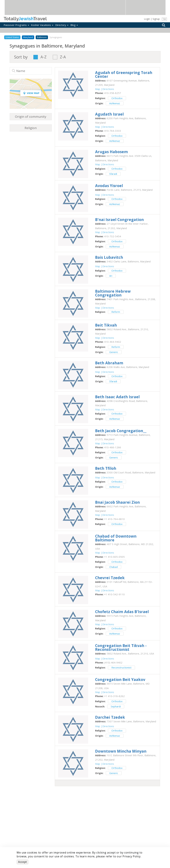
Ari (111, 276)
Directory (62, 25)
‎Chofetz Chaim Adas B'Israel (122, 612)
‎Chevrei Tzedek (110, 578)
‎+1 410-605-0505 (114, 557)
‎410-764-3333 (113, 131)
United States (12, 37)
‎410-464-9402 (113, 342)
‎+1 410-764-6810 (114, 519)
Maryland (28, 37)
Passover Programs (16, 25)
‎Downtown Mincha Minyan (121, 751)
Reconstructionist (121, 667)
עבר (164, 19)
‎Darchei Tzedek (110, 717)
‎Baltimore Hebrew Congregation (113, 293)
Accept (22, 862)
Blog (74, 25)
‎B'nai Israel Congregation (119, 219)
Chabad (113, 567)
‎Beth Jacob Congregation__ (121, 431)
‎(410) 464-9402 (113, 662)
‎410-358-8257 (113, 93)
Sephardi (116, 706)
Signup (156, 19)
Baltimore (42, 37)
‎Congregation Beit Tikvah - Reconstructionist (121, 647)
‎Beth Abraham (109, 363)
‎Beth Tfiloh (106, 468)
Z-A (63, 57)
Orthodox (117, 98)
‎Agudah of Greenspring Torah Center (124, 74)
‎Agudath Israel (109, 114)
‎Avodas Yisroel (109, 186)
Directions (108, 89)
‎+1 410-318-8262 (114, 696)
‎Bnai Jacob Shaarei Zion (117, 502)
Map (98, 89)
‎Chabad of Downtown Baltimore (116, 538)
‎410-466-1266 (113, 447)
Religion (31, 128)
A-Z (43, 57)
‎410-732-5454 (113, 236)
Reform (116, 312)
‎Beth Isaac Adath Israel (117, 397)
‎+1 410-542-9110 (114, 594)
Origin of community (31, 117)
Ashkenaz (115, 103)
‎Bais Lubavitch (109, 257)
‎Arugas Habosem (111, 152)
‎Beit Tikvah (106, 325)
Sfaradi (113, 174)
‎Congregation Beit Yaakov (120, 679)
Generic (114, 352)
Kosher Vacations (42, 25)
